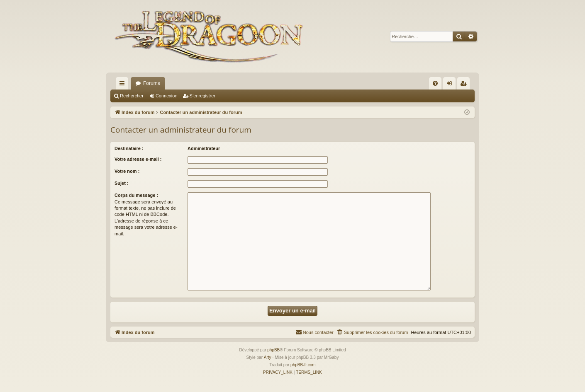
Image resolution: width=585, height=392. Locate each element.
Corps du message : (136, 195)
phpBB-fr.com (303, 365)
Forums (152, 83)
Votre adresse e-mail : (138, 159)
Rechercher (132, 96)
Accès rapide (124, 85)
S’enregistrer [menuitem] (465, 85)
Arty (268, 357)
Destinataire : (129, 148)
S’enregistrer (202, 96)
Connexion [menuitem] (451, 85)
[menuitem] (435, 83)
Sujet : (122, 183)
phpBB (273, 350)
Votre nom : (127, 171)
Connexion (167, 96)
